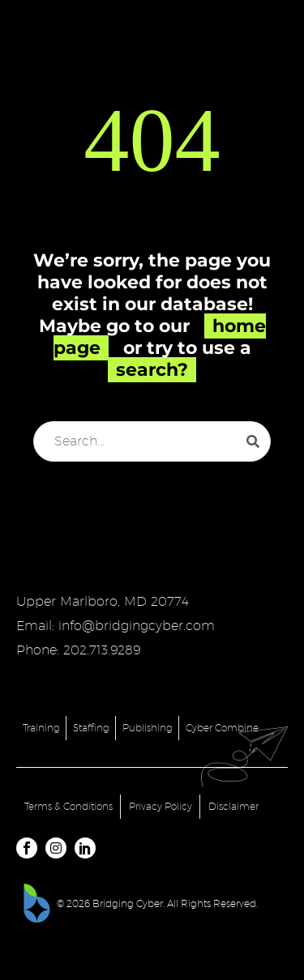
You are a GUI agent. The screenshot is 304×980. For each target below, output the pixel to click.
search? (152, 370)
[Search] (152, 441)
